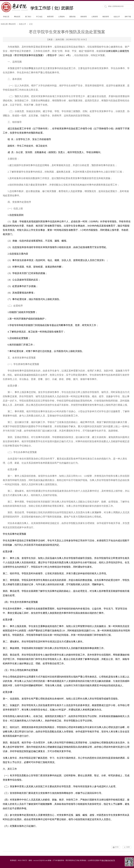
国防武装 (72, 17)
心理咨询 (61, 17)
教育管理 (50, 17)
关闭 (128, 847)
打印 (117, 847)
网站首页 (17, 17)
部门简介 (28, 17)
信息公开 (117, 17)
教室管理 (106, 17)
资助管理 (84, 17)
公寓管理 (95, 17)
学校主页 (6, 17)
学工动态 (39, 17)
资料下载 (128, 17)
